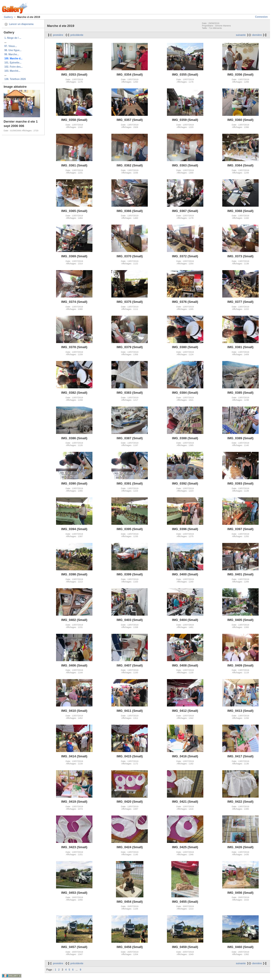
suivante (241, 35)
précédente (77, 35)
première (58, 35)
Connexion (261, 17)
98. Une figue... (13, 50)
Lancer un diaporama (21, 24)
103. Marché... (12, 71)
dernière (257, 35)
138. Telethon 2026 (15, 79)
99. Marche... (12, 54)
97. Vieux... (11, 46)
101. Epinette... (13, 63)
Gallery (8, 17)
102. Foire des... (13, 67)
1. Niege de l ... (13, 38)
